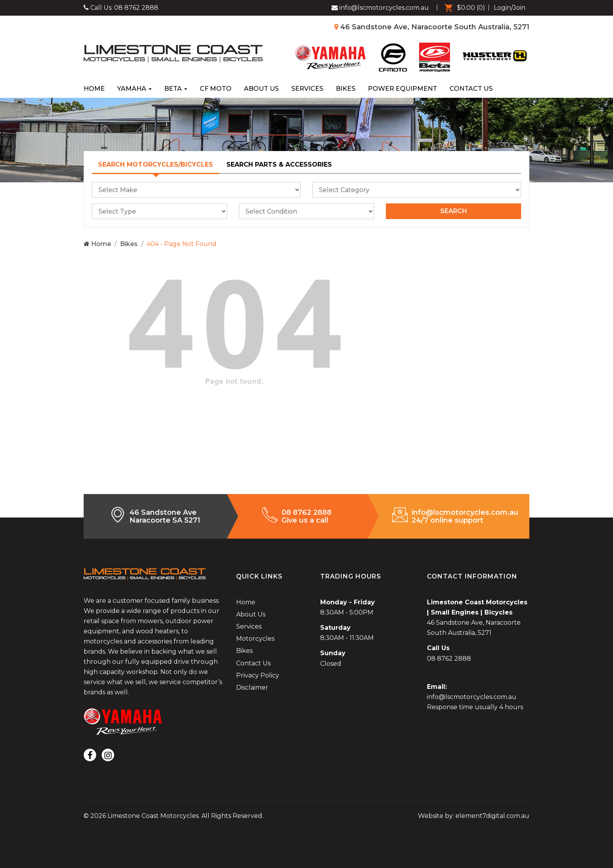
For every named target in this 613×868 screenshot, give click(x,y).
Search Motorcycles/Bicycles (156, 164)
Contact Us (471, 89)
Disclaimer (252, 687)
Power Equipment (402, 89)
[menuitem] (463, 8)
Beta (176, 89)
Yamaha (134, 89)
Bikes (346, 89)
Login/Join (510, 8)
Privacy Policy (258, 675)
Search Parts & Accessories (279, 164)
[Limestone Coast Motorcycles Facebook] (380, 8)
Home (94, 89)
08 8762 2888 (136, 8)
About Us (261, 89)
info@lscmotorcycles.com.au (472, 697)
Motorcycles (255, 639)
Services (307, 89)
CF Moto (216, 89)
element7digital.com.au (492, 816)
